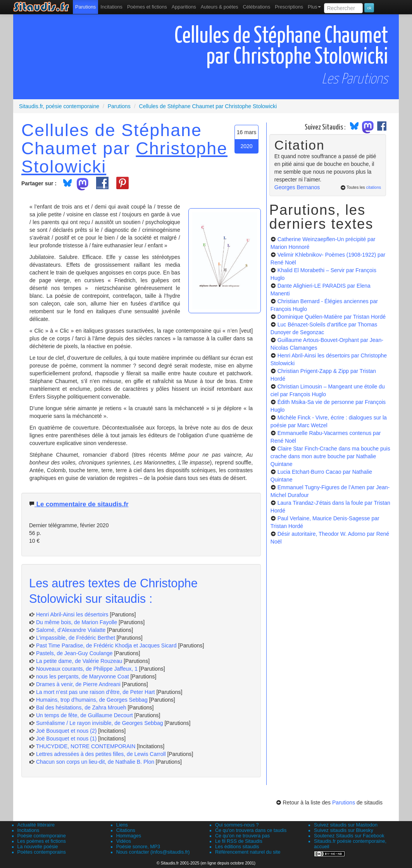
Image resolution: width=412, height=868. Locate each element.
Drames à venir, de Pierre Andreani (78, 684)
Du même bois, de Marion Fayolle (77, 622)
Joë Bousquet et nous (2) (66, 731)
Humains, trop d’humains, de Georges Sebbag (92, 700)
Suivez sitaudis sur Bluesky (344, 830)
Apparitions (184, 7)
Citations (126, 830)
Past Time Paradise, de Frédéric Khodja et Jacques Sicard (106, 645)
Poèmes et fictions (147, 7)
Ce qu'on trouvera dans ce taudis (251, 830)
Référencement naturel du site (248, 852)
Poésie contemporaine (42, 836)
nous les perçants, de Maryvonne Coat (83, 676)
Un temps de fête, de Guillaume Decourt (84, 715)
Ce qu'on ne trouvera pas (242, 836)
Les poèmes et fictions (42, 841)
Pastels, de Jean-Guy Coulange (74, 653)
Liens (122, 825)
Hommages (129, 836)
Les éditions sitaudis (237, 847)
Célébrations (256, 7)
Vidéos (124, 841)
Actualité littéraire (36, 825)
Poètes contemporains (42, 852)
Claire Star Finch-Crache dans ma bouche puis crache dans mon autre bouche (330, 456)
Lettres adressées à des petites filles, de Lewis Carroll (101, 754)
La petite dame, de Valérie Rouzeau (79, 661)
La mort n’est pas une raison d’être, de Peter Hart (96, 692)
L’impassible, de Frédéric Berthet (76, 638)
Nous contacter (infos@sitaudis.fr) (153, 852)
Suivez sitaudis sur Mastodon (346, 825)
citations (373, 187)
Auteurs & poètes (220, 7)
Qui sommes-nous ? (237, 825)
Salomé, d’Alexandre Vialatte (71, 630)
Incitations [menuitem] (111, 7)
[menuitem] (85, 7)
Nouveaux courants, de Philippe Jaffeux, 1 (87, 669)
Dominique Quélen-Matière (332, 317)
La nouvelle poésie (38, 847)
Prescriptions (289, 7)
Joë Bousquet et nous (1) (66, 739)
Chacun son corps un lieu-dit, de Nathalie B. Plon (95, 762)
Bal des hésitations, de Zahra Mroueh (81, 708)
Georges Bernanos (297, 187)
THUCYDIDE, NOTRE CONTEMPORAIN (86, 746)
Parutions (85, 7)
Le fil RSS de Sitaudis (239, 841)
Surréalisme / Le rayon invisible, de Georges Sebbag (100, 723)
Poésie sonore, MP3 (138, 847)
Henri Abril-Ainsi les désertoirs (72, 614)
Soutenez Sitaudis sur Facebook (349, 836)
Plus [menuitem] (315, 7)
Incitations (28, 830)
